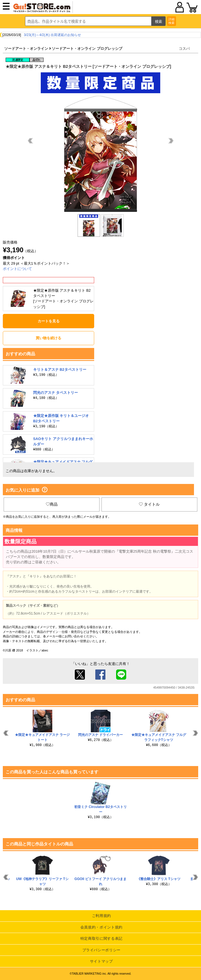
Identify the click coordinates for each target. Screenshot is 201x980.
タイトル (149, 504)
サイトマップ (101, 961)
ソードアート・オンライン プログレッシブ (87, 49)
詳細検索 (171, 21)
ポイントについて (17, 269)
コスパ (184, 49)
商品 (52, 504)
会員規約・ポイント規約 (101, 927)
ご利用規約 (101, 916)
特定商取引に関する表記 (101, 938)
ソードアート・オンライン (26, 49)
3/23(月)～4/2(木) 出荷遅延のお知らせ (52, 35)
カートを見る (49, 321)
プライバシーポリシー (102, 950)
